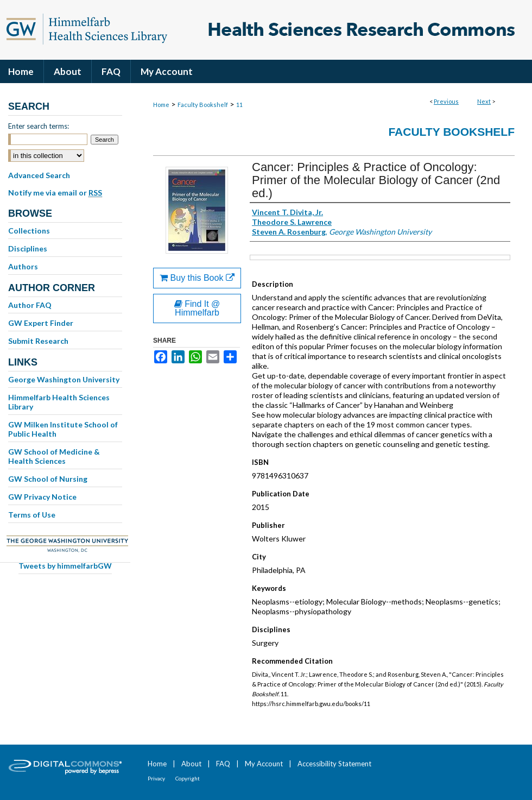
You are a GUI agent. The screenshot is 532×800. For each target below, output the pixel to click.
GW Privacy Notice (42, 497)
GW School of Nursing (48, 479)
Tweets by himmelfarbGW (65, 566)
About (191, 764)
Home (161, 105)
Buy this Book (197, 278)
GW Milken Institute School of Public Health (63, 429)
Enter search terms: (39, 126)
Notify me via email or (55, 193)
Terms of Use (32, 515)
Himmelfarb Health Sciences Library (59, 402)
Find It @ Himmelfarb (197, 308)
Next (484, 101)
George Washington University (64, 379)
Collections (29, 231)
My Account (264, 764)
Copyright (188, 778)
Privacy (156, 778)
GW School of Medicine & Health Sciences (54, 456)
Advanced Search (39, 175)
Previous (446, 101)
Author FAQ (30, 305)
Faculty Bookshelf (203, 105)
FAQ (223, 764)
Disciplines (28, 248)
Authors (23, 266)
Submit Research (38, 341)
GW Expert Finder (41, 323)
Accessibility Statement (334, 764)
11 (239, 105)
